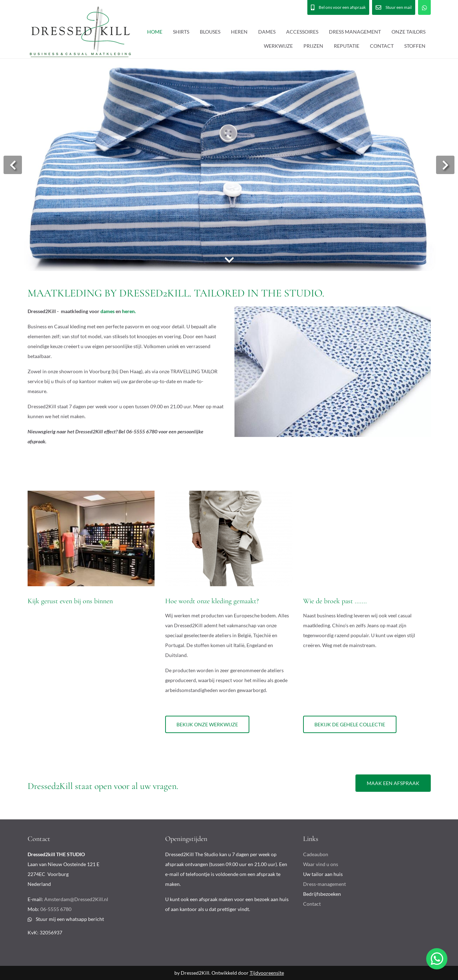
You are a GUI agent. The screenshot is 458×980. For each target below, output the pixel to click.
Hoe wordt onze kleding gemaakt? (212, 601)
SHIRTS (181, 32)
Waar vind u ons (321, 864)
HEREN (239, 32)
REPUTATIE (347, 46)
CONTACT (382, 46)
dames (108, 311)
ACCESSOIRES (302, 32)
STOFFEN (415, 46)
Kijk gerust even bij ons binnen (70, 601)
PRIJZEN (313, 46)
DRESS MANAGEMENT (355, 32)
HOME (155, 32)
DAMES (267, 32)
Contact (312, 904)
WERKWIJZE (278, 46)
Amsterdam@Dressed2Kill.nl (76, 899)
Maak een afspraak (393, 783)
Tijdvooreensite (267, 973)
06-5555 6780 (56, 909)
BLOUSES (210, 32)
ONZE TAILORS (408, 32)
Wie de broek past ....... (335, 601)
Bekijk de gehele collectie (350, 724)
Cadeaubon (316, 854)
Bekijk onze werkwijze (207, 724)
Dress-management (324, 884)
